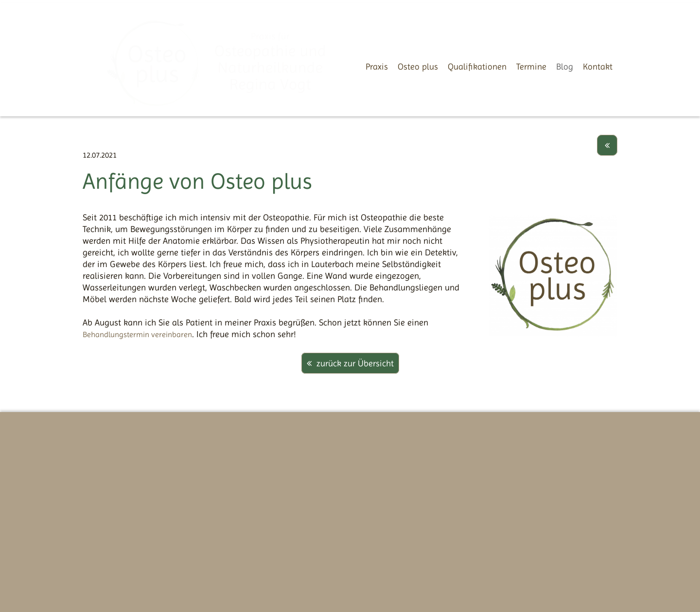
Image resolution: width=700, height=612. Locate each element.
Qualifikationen (477, 66)
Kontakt (598, 66)
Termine (531, 66)
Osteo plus (418, 66)
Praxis (377, 66)
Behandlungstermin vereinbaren (137, 334)
